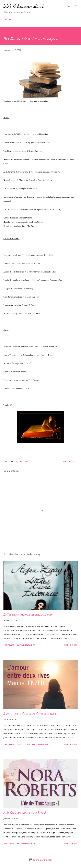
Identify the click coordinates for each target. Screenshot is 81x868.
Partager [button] (69, 462)
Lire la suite (71, 645)
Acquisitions (21, 462)
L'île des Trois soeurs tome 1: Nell (25, 813)
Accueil (9, 19)
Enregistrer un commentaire (33, 744)
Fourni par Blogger (41, 860)
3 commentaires (26, 645)
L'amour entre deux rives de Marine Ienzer (31, 713)
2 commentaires (26, 843)
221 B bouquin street (24, 6)
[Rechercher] (69, 5)
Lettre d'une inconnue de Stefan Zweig (28, 614)
